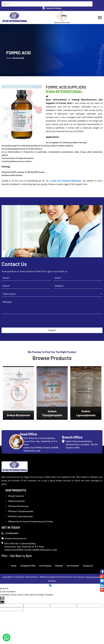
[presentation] (21, 322)
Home (14, 566)
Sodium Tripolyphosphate (21, 511)
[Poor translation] (2, 600)
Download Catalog (52, 8)
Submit (52, 330)
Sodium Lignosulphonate (20, 516)
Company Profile (28, 566)
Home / (10, 58)
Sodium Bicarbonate (18, 506)
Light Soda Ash (16, 496)
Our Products (45, 566)
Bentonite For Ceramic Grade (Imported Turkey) (30, 521)
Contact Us (88, 566)
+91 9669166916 (10, 533)
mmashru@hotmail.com (14, 538)
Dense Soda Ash (16, 501)
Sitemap (59, 566)
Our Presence (73, 566)
